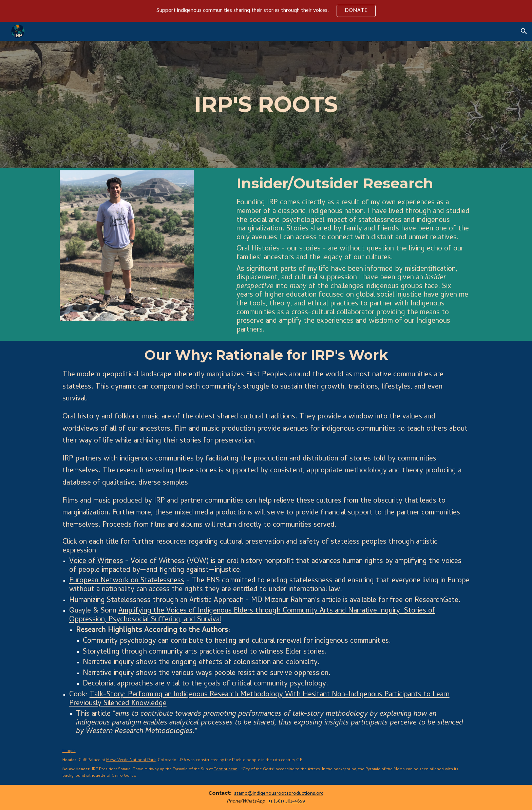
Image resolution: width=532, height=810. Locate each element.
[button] (524, 31)
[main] (266, 104)
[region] (266, 11)
